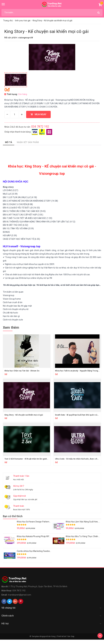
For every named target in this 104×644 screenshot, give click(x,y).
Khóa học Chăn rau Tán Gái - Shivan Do (23, 375)
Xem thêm (11, 332)
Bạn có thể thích (13, 520)
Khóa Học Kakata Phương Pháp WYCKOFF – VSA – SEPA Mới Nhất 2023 (50, 541)
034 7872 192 (40, 131)
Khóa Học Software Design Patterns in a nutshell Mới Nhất (44, 526)
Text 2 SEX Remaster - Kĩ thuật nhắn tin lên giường (28, 463)
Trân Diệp (70, 641)
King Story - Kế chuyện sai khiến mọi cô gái (25, 419)
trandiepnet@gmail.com (20, 599)
